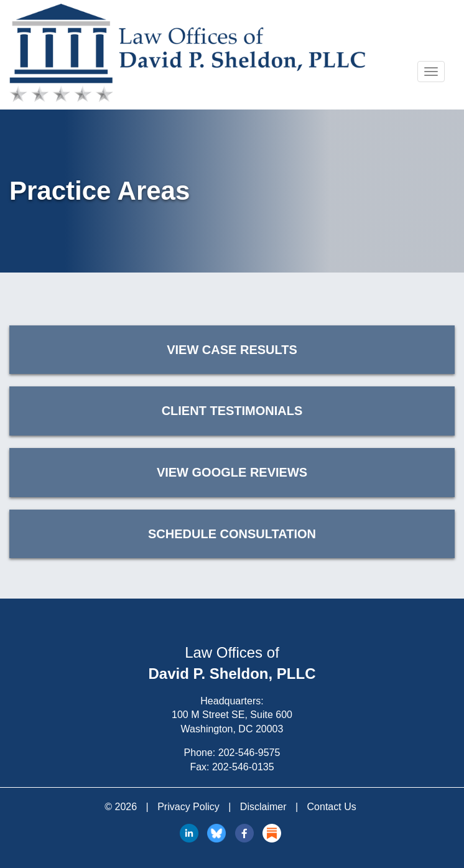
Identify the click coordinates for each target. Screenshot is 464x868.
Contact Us (332, 807)
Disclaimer (263, 807)
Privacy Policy (188, 807)
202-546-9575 (249, 753)
